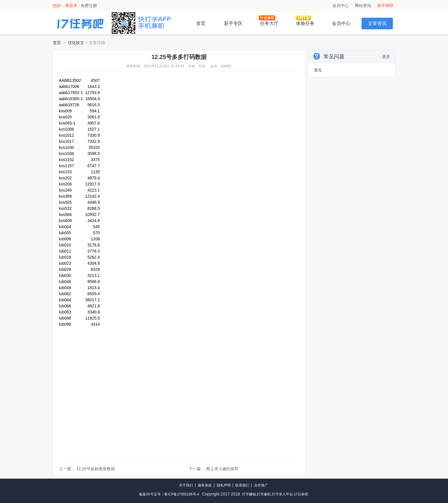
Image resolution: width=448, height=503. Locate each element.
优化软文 (76, 43)
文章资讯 (377, 23)
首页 (201, 23)
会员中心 (341, 6)
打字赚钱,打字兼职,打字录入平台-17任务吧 (275, 494)
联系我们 (242, 485)
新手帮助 (385, 6)
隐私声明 (224, 485)
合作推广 (261, 485)
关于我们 (186, 485)
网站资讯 (363, 6)
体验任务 (305, 23)
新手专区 (233, 23)
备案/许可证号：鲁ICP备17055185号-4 (169, 494)
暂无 (318, 70)
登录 (73, 6)
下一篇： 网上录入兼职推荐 (214, 469)
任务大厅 (269, 23)
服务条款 (205, 485)
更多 (386, 57)
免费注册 (89, 6)
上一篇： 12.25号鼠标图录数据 (87, 469)
